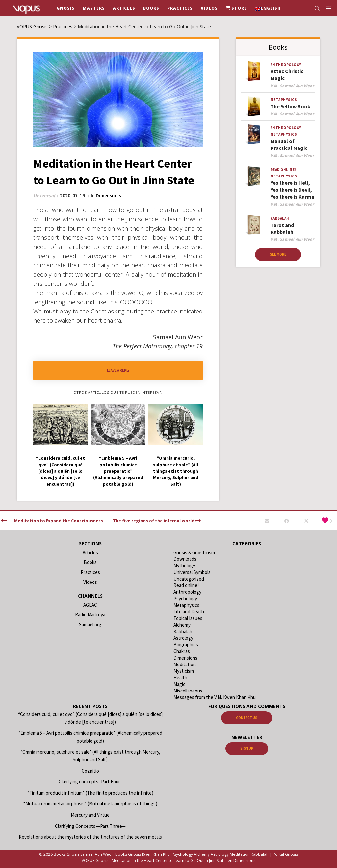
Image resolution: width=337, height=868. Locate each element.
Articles (90, 552)
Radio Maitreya (90, 615)
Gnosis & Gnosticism (194, 552)
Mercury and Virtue (90, 815)
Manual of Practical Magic (289, 144)
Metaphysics (284, 100)
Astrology (183, 638)
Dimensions (108, 195)
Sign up (247, 748)
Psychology (185, 598)
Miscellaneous (188, 691)
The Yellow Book (290, 106)
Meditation (185, 664)
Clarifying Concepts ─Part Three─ (90, 826)
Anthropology (286, 65)
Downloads (185, 559)
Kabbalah (280, 218)
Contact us (247, 718)
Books (90, 562)
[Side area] (326, 8)
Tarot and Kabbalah (282, 228)
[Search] (314, 8)
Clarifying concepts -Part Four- (90, 782)
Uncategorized (189, 579)
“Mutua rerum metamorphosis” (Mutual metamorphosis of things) (90, 804)
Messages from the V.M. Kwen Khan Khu (215, 697)
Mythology (184, 566)
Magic (179, 684)
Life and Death (189, 612)
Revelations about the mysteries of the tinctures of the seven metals (90, 837)
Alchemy (182, 625)
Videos (90, 582)
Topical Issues (188, 618)
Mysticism (184, 671)
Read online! (283, 170)
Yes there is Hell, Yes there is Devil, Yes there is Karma (292, 190)
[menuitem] (268, 8)
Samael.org (90, 624)
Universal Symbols (192, 572)
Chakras (182, 651)
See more (278, 254)
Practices (90, 572)
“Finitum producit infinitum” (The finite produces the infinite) (90, 793)
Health (180, 678)
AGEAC (90, 605)
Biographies (186, 645)
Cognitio (90, 771)
